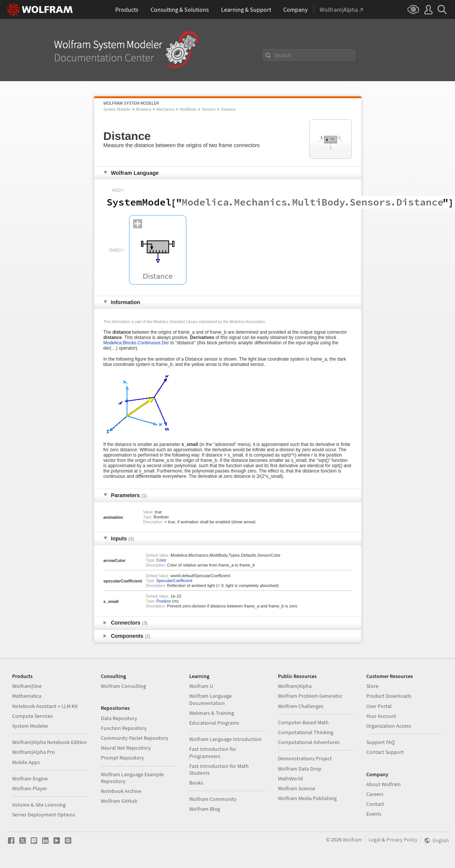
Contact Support (385, 752)
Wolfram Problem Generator (310, 696)
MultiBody (188, 109)
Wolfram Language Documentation (210, 699)
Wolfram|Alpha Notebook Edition (49, 742)
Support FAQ (380, 742)
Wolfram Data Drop (300, 769)
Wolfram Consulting (123, 686)
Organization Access (389, 726)
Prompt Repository (122, 758)
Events (374, 814)
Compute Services (32, 716)
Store (372, 686)
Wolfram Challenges (301, 706)
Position (164, 601)
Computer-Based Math (303, 722)
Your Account (381, 716)
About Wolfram (384, 784)
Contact (375, 804)
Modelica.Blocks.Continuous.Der (136, 343)
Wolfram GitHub (119, 801)
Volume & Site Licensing (39, 805)
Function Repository (124, 728)
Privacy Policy (402, 840)
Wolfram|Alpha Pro (34, 752)
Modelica (144, 109)
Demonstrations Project (305, 758)
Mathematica (27, 696)
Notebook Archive (121, 791)
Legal (375, 840)
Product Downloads (389, 696)
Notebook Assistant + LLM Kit (45, 706)
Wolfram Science (297, 788)
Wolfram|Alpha (295, 686)
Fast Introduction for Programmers (213, 752)
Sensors (209, 109)
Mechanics (165, 109)
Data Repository (119, 718)
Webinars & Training (212, 713)
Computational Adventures (309, 742)
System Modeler (117, 109)
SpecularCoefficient (174, 581)
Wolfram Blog (205, 809)
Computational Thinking (306, 732)
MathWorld (290, 779)
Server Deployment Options (44, 815)
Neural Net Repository (126, 748)
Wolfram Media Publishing (307, 798)
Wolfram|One (27, 686)
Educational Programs (214, 723)
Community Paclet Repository (135, 738)
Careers (375, 794)
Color (161, 560)
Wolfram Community (213, 799)
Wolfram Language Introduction (225, 739)
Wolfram (352, 840)
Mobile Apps (26, 762)
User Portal (379, 706)
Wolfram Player (30, 788)
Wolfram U (201, 686)
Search (283, 55)
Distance (228, 109)
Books (196, 783)
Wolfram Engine (30, 779)
